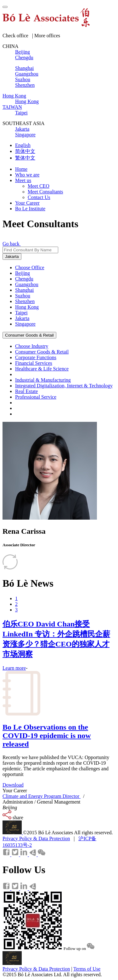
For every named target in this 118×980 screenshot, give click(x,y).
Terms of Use (87, 969)
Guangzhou (27, 284)
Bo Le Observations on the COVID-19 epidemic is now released (47, 736)
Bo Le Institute (30, 209)
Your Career (27, 203)
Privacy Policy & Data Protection (36, 839)
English (23, 145)
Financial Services (34, 363)
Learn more (14, 668)
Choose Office (30, 267)
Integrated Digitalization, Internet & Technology (64, 386)
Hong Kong (27, 307)
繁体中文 (25, 158)
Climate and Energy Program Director (42, 796)
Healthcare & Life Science (42, 369)
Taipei (21, 313)
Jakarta (12, 257)
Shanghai (25, 290)
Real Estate (26, 391)
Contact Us (39, 197)
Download (13, 785)
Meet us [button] (23, 180)
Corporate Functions (36, 357)
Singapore (25, 324)
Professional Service (36, 397)
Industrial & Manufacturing (43, 380)
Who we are (27, 175)
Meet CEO (39, 186)
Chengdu (24, 279)
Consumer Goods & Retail (29, 335)
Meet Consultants (45, 192)
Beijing (22, 273)
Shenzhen (25, 301)
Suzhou (23, 296)
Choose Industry (32, 346)
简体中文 (25, 151)
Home (21, 169)
